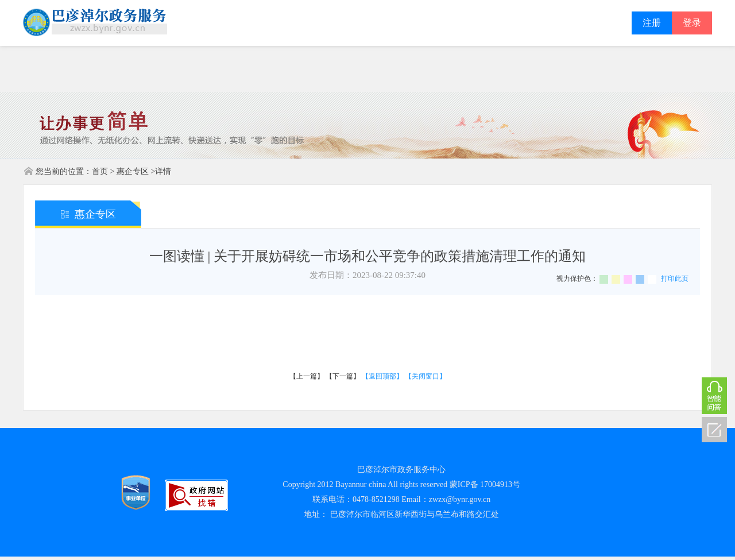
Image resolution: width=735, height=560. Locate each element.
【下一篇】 (343, 376)
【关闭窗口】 (425, 376)
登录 (692, 23)
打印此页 (675, 279)
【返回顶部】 (382, 376)
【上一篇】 (307, 376)
